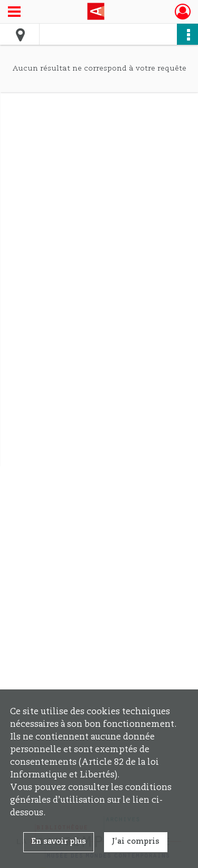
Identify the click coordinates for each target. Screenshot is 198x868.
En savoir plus (59, 842)
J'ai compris (136, 842)
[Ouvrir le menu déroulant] (14, 13)
